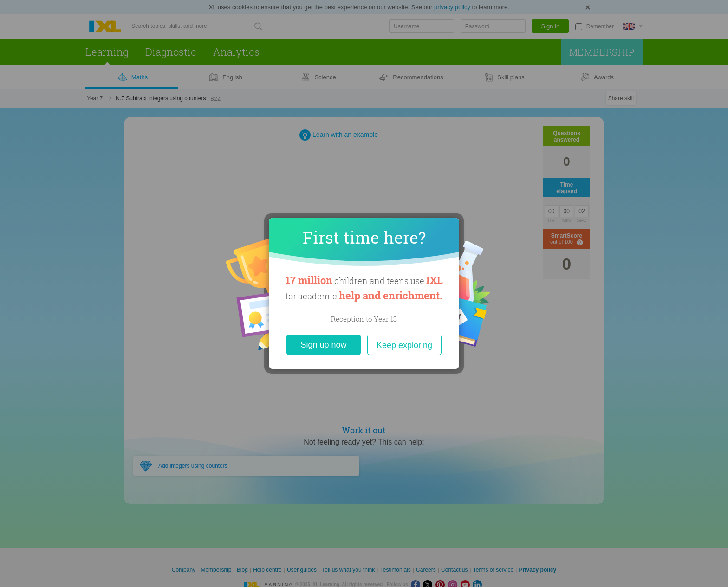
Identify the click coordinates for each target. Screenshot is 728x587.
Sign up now (323, 345)
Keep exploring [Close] (404, 345)
